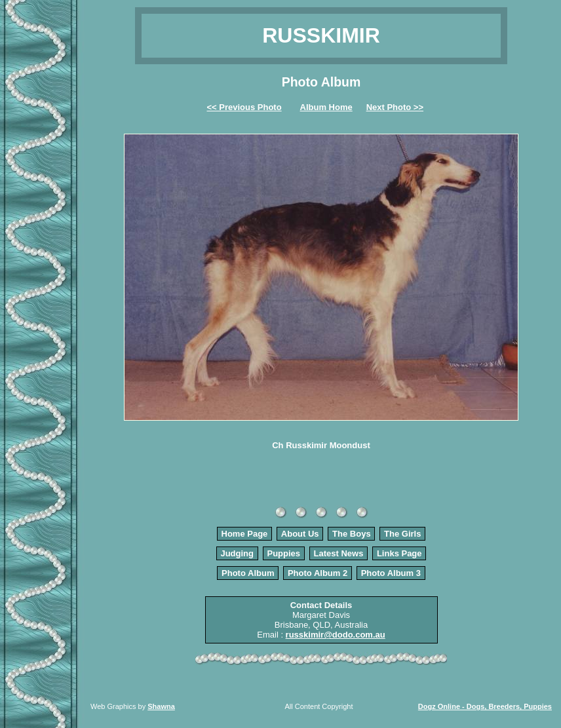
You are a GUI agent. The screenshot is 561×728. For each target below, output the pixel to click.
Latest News (339, 553)
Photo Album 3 (391, 573)
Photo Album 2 (318, 573)
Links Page (399, 553)
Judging (237, 553)
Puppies (283, 553)
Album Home (326, 107)
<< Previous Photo (244, 107)
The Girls (402, 534)
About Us (300, 534)
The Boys (352, 534)
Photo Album (248, 573)
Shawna (161, 706)
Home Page (245, 534)
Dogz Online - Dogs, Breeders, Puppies (485, 706)
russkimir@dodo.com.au (336, 635)
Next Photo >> (395, 107)
